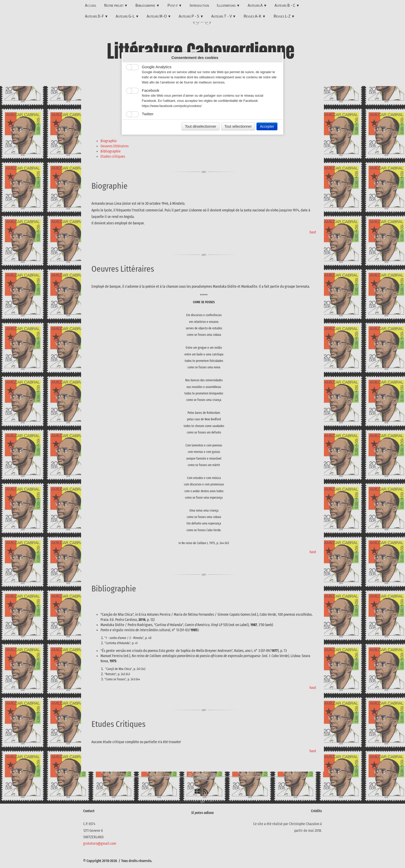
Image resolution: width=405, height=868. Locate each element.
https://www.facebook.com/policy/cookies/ (172, 106)
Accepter (267, 126)
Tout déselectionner (201, 126)
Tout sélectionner (238, 126)
